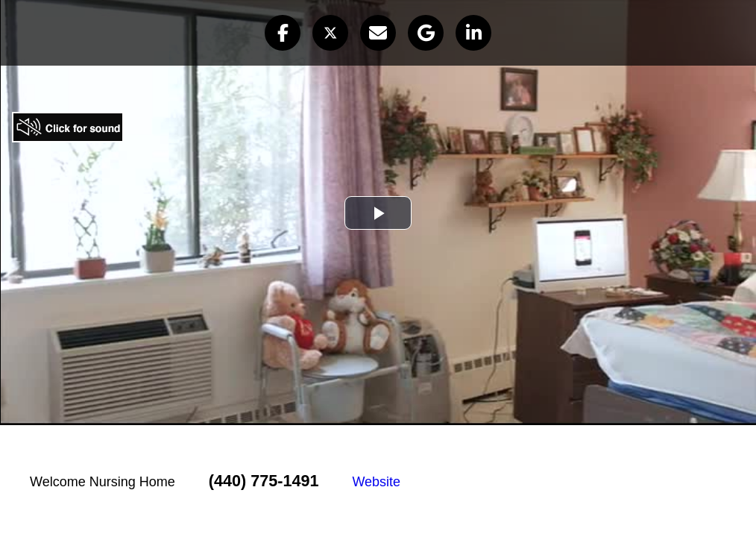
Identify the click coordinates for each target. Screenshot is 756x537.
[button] (283, 33)
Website (376, 482)
